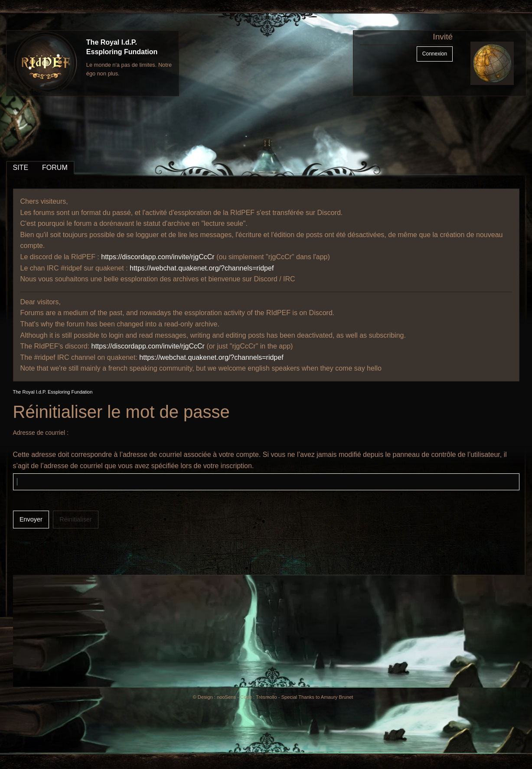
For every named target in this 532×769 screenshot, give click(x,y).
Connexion (435, 54)
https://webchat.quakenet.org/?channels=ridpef (202, 268)
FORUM (55, 168)
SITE (21, 168)
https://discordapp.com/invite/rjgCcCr (158, 257)
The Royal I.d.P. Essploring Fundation (53, 392)
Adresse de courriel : (41, 433)
